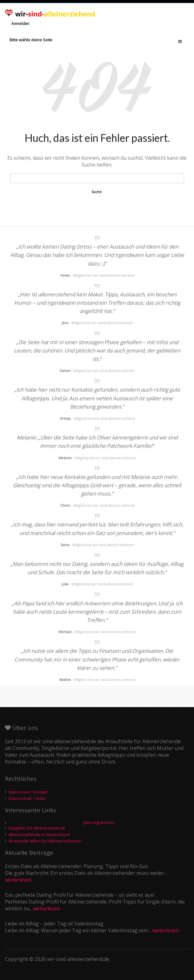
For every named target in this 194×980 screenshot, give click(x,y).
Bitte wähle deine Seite (31, 40)
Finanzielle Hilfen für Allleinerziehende (45, 841)
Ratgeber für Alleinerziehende (37, 828)
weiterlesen (18, 880)
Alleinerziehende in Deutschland (39, 834)
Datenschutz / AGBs (27, 798)
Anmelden (20, 24)
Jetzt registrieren (99, 823)
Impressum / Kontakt (28, 792)
